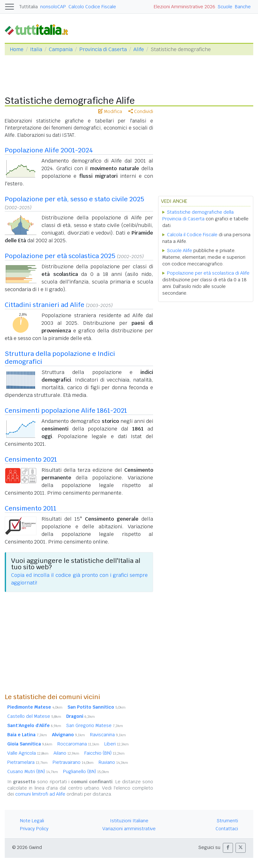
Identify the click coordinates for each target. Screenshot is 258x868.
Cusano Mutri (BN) (33, 771)
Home (17, 49)
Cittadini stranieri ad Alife (45, 305)
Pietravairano (73, 762)
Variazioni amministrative (129, 829)
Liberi (116, 744)
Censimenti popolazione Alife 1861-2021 (66, 411)
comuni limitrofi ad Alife (40, 794)
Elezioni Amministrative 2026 (184, 7)
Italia (36, 49)
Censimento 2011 (31, 508)
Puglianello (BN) (86, 771)
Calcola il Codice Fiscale (192, 235)
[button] (228, 848)
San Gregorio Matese (95, 725)
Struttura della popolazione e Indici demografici (60, 358)
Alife (139, 49)
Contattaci (227, 829)
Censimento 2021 (31, 459)
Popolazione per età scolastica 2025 (60, 256)
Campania (61, 49)
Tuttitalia (29, 7)
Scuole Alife (180, 250)
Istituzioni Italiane (129, 821)
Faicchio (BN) (104, 753)
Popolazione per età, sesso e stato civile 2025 (74, 199)
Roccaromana (78, 744)
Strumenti (227, 821)
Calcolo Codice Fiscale (92, 7)
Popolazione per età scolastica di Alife (208, 273)
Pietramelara (27, 762)
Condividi (141, 111)
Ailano (66, 753)
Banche (243, 7)
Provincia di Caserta (103, 49)
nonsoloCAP (53, 7)
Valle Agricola (28, 753)
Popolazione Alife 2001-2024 (49, 150)
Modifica (110, 111)
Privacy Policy (34, 829)
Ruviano (113, 762)
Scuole (225, 7)
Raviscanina (108, 735)
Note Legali (32, 821)
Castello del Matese (34, 716)
